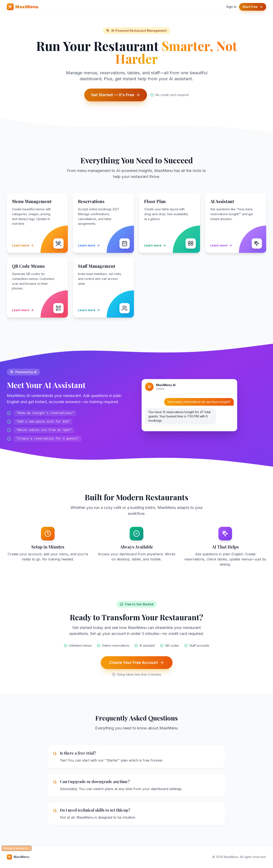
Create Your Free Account (137, 662)
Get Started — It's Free (116, 95)
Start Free (253, 7)
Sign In (231, 7)
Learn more (23, 245)
